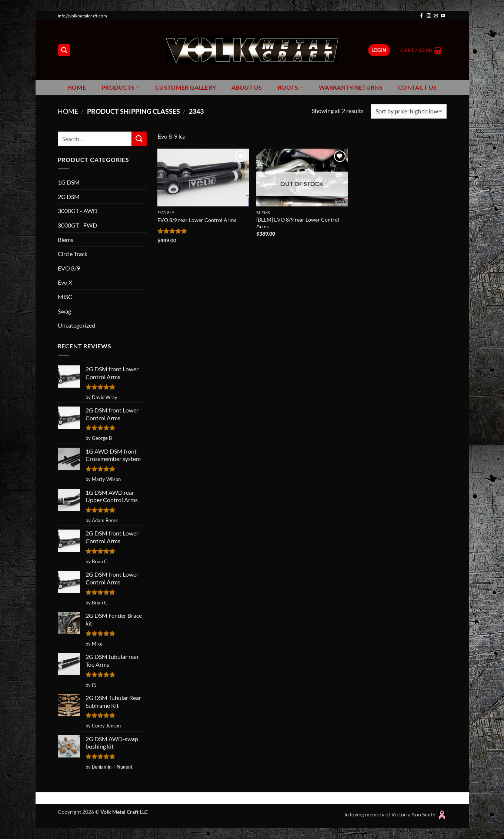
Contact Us (417, 87)
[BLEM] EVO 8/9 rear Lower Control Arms (298, 223)
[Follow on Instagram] (429, 16)
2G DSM (69, 197)
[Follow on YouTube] (443, 16)
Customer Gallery (186, 87)
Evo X (65, 282)
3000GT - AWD (78, 211)
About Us (247, 87)
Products (121, 87)
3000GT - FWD (77, 225)
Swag (64, 311)
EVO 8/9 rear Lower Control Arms (197, 220)
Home (77, 87)
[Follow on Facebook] (421, 16)
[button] (64, 50)
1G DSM (69, 182)
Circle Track (73, 254)
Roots (291, 87)
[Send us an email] (436, 16)
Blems (66, 240)
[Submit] (139, 139)
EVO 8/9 (69, 268)
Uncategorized (76, 325)
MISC (65, 297)
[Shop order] (408, 111)
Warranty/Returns (351, 87)
